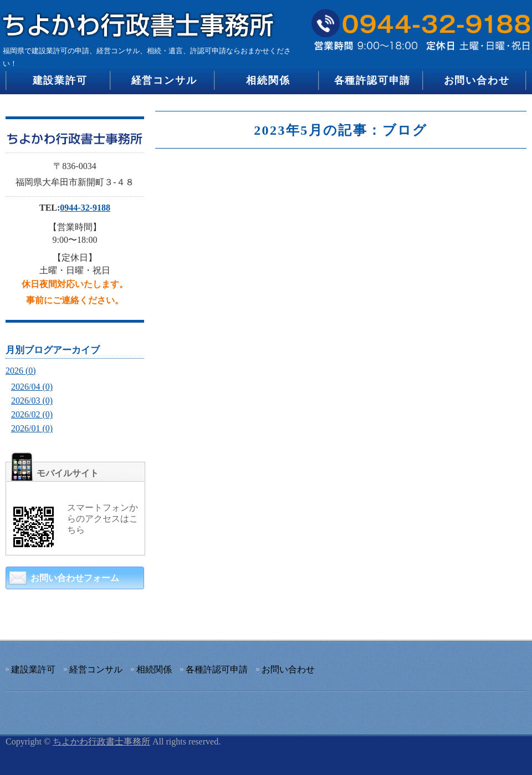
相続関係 (268, 80)
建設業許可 (60, 80)
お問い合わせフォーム (75, 578)
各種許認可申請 (373, 80)
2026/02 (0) (32, 414)
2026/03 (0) (32, 401)
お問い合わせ (477, 80)
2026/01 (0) (32, 428)
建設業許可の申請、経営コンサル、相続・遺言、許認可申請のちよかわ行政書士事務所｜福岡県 (141, 21)
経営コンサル (164, 80)
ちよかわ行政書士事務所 (101, 741)
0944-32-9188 (85, 208)
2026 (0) (21, 371)
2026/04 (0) (32, 387)
